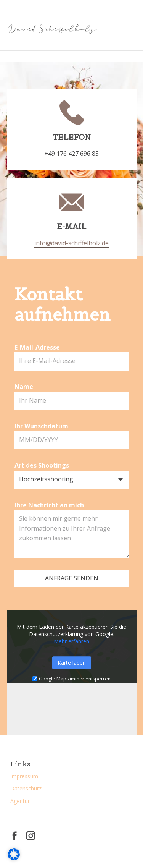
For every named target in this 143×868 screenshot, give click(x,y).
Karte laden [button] (72, 663)
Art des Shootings (42, 465)
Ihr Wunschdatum (41, 426)
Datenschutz (26, 788)
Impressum (24, 776)
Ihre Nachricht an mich (49, 505)
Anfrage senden (72, 578)
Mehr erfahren (71, 641)
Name (24, 387)
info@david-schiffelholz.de (71, 243)
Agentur (20, 801)
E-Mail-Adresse (37, 347)
